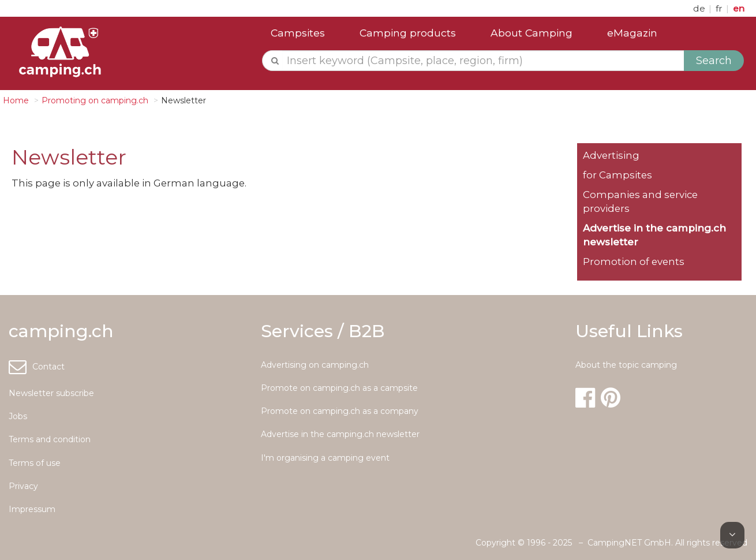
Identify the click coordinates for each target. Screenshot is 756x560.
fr (720, 8)
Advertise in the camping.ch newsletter (340, 434)
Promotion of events (634, 262)
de (700, 8)
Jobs (18, 416)
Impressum (32, 509)
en (739, 8)
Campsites (298, 33)
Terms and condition (50, 439)
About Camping (532, 33)
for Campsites (617, 175)
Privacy (23, 486)
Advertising (611, 155)
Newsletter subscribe (51, 393)
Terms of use (35, 463)
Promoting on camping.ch (95, 100)
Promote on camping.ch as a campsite (339, 388)
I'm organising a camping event (325, 458)
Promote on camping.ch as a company (340, 411)
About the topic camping (626, 365)
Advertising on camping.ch (315, 365)
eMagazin (632, 33)
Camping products (408, 33)
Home (16, 100)
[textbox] (483, 61)
